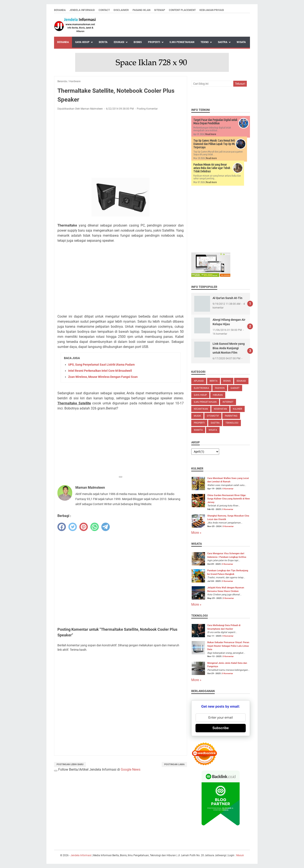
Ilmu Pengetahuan (182, 42)
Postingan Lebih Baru (70, 764)
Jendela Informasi (82, 10)
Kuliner (237, 409)
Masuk (240, 855)
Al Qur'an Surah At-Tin (227, 298)
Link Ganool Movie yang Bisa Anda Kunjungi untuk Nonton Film (229, 348)
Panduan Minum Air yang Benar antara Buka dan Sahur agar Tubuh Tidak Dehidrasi (212, 168)
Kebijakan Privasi (212, 10)
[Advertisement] (121, 145)
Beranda (60, 10)
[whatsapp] (95, 527)
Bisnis (138, 42)
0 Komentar (228, 489)
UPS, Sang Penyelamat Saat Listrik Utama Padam (101, 365)
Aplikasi (199, 381)
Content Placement (182, 10)
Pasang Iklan (141, 10)
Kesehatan (220, 409)
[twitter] (73, 527)
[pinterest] (84, 527)
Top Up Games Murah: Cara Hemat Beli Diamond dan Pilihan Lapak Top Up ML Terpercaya (214, 144)
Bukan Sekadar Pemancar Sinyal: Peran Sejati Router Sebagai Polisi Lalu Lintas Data (228, 646)
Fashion (220, 388)
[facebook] (62, 527)
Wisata (241, 42)
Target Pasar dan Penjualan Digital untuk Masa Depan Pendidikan (215, 122)
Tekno (205, 42)
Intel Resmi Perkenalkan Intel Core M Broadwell (100, 371)
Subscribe (221, 728)
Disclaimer (121, 10)
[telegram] (106, 527)
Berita (103, 42)
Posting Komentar (147, 109)
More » (196, 533)
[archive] (205, 452)
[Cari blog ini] (212, 84)
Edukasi (119, 42)
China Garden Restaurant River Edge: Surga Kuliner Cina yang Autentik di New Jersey (229, 499)
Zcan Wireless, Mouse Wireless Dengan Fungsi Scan (103, 377)
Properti (154, 42)
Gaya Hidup (82, 42)
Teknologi (232, 423)
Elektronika (201, 388)
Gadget (235, 388)
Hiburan (218, 395)
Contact (104, 10)
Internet (228, 402)
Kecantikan (201, 409)
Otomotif (213, 416)
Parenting (231, 416)
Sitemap (160, 10)
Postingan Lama (174, 764)
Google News (131, 769)
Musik (197, 416)
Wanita (198, 430)
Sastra (223, 42)
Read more (211, 134)
